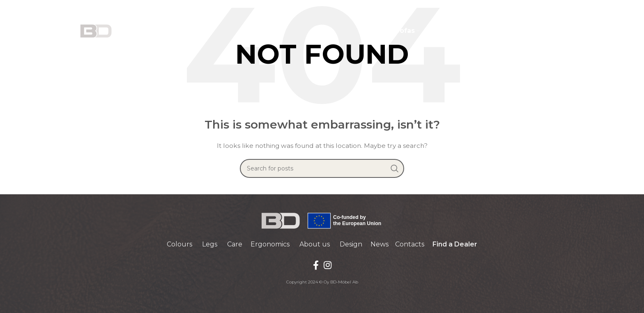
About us (315, 244)
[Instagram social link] (328, 265)
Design (351, 244)
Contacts (410, 244)
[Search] (322, 168)
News (379, 244)
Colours (179, 244)
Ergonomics (270, 244)
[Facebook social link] (316, 265)
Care (235, 244)
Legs (210, 244)
